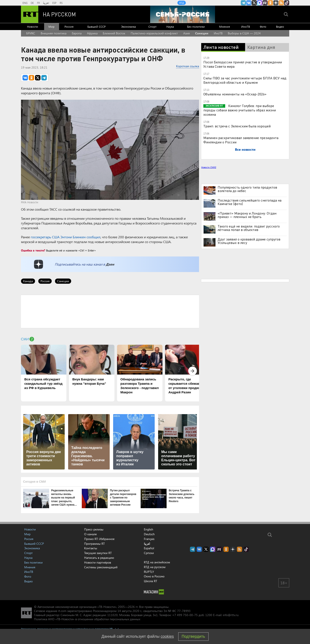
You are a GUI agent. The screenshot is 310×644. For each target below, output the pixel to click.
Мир (51, 26)
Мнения (225, 26)
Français (149, 539)
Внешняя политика (54, 33)
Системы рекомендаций (101, 567)
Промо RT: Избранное (99, 539)
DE (32, 3)
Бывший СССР (96, 26)
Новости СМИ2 (209, 167)
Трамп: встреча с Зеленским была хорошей (237, 126)
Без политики (196, 26)
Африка (92, 33)
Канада (28, 281)
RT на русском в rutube (265, 3)
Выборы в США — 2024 (244, 33)
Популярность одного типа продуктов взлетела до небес (247, 189)
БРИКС (31, 33)
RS (61, 3)
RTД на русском (155, 567)
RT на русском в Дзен (276, 3)
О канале (90, 534)
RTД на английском (157, 562)
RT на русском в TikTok (287, 3)
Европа (77, 33)
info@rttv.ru (231, 615)
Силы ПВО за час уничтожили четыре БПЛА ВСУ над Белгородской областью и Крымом (245, 80)
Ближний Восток (114, 33)
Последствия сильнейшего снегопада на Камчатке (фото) (250, 202)
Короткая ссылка (188, 66)
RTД (182, 3)
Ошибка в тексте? (33, 250)
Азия (186, 33)
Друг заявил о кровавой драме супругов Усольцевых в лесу (249, 241)
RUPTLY (149, 572)
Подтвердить (193, 636)
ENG (25, 3)
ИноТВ (246, 26)
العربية (46, 3)
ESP (54, 3)
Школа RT (150, 581)
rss (281, 3)
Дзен (110, 264)
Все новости (245, 149)
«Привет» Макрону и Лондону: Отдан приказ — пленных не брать (247, 215)
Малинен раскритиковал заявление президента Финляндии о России (241, 140)
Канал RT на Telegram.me (243, 3)
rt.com (62, 611)
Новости (33, 26)
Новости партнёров (98, 562)
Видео (280, 26)
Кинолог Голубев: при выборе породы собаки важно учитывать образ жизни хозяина (240, 110)
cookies (167, 636)
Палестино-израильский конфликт (154, 33)
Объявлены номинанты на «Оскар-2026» (235, 94)
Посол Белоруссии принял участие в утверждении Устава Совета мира (243, 64)
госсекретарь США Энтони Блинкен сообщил (66, 237)
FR (38, 3)
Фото (263, 26)
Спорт (152, 26)
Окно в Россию (154, 576)
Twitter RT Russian (254, 3)
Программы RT (94, 544)
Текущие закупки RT (98, 553)
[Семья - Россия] (183, 14)
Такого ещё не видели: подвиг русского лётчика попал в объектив (249, 228)
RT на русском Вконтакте (249, 3)
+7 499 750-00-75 (185, 615)
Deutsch (149, 534)
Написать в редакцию (99, 558)
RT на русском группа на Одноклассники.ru (270, 3)
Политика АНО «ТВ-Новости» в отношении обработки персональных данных (87, 619)
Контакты (91, 548)
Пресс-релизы (94, 529)
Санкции (202, 33)
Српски (149, 553)
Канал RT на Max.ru (260, 3)
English (149, 529)
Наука (170, 26)
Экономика (128, 26)
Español (149, 548)
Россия (69, 26)
